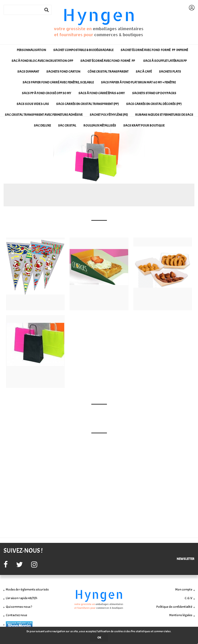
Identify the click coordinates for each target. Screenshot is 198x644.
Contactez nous (16, 615)
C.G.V (188, 598)
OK (99, 638)
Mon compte (184, 589)
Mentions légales (181, 615)
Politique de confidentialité (174, 607)
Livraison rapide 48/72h (21, 598)
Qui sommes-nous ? (19, 607)
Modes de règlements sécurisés (27, 589)
